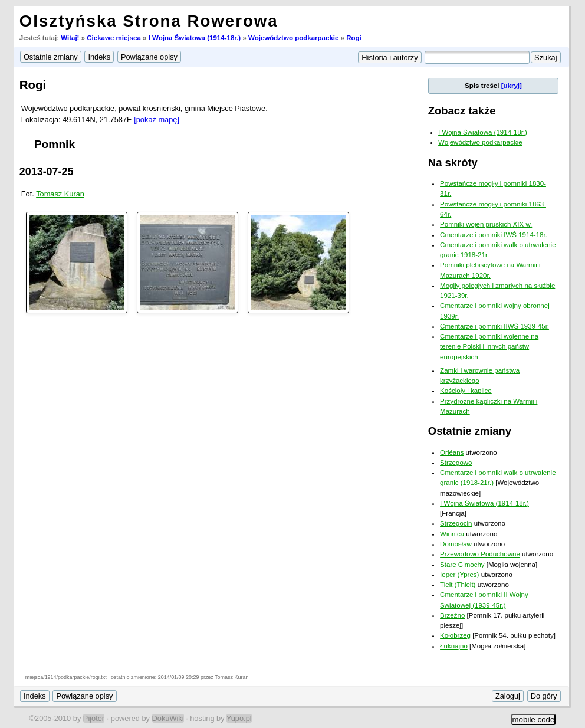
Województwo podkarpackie (293, 38)
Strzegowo (456, 463)
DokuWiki (168, 718)
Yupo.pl (239, 718)
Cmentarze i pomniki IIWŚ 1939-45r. (494, 326)
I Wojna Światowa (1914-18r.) (195, 38)
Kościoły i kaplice (466, 391)
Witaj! (70, 38)
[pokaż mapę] (157, 119)
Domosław (456, 544)
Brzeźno (452, 615)
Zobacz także (462, 111)
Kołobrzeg (455, 635)
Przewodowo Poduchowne (480, 554)
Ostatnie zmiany (470, 431)
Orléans (452, 452)
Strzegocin (456, 523)
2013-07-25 (47, 172)
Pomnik (55, 144)
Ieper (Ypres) (459, 575)
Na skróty (453, 163)
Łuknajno (454, 646)
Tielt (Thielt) (458, 585)
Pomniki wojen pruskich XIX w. (486, 224)
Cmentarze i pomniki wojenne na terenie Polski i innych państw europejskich (489, 347)
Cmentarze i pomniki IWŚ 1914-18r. (494, 235)
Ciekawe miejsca (114, 38)
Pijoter (94, 718)
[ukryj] (512, 86)
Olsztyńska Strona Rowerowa (149, 21)
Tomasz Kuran (60, 194)
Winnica (452, 534)
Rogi (354, 38)
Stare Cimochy (462, 565)
